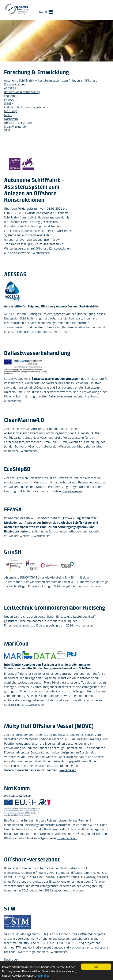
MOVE (8, 115)
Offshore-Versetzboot (19, 123)
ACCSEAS (10, 88)
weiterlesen (41, 253)
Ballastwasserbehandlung (22, 92)
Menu (43, 12)
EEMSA (9, 100)
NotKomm (11, 119)
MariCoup (11, 111)
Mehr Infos (43, 976)
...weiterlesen (72, 491)
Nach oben (11, 959)
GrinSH (9, 103)
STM (7, 130)
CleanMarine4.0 (15, 126)
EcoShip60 (11, 96)
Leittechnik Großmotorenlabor (25, 107)
